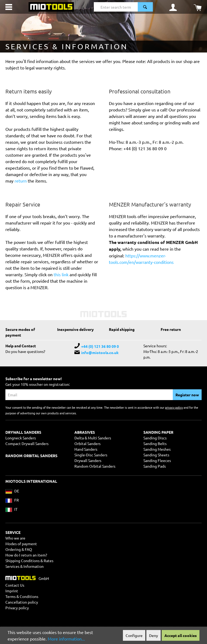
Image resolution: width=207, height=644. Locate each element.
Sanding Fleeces (157, 460)
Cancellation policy (22, 602)
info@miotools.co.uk (100, 352)
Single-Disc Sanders (91, 455)
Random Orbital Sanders (95, 466)
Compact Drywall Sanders (27, 443)
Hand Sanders (86, 449)
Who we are (15, 538)
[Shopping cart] (198, 7)
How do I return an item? (26, 555)
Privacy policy (17, 608)
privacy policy (174, 407)
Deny (153, 635)
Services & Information (25, 566)
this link (61, 274)
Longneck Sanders (21, 438)
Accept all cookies (181, 635)
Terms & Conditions (22, 596)
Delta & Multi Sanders (93, 438)
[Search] (145, 7)
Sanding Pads (155, 466)
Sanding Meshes (157, 449)
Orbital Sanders (87, 443)
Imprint (12, 591)
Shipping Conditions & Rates (29, 561)
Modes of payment (21, 544)
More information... (66, 639)
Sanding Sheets (156, 455)
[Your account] (173, 7)
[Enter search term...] (116, 7)
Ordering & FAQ (19, 549)
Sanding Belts (155, 443)
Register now (187, 395)
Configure (134, 635)
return (21, 181)
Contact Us (15, 585)
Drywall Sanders (88, 460)
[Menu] (9, 7)
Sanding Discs (155, 438)
